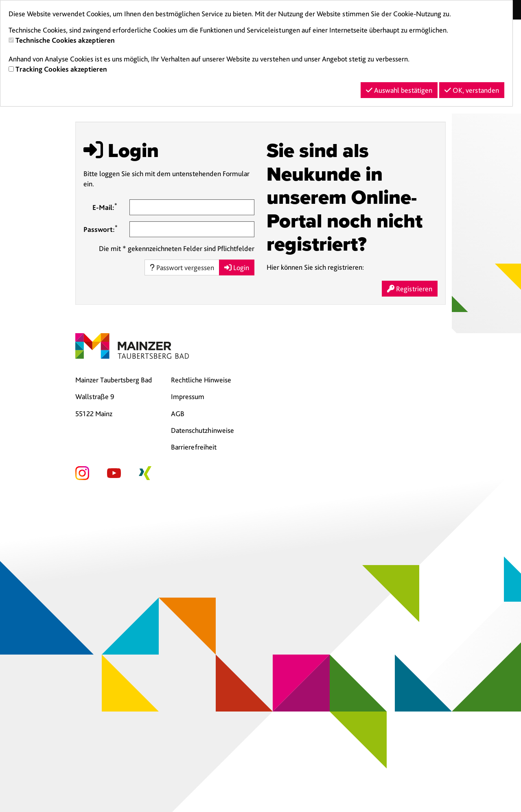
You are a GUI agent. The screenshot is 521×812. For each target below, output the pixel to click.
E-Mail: (105, 207)
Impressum (188, 396)
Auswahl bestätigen (399, 90)
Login (237, 267)
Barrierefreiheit (194, 447)
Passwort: (101, 229)
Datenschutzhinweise (202, 430)
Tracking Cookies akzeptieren (61, 69)
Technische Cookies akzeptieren (65, 40)
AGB (178, 414)
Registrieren (410, 289)
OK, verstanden (472, 90)
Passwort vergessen (182, 267)
